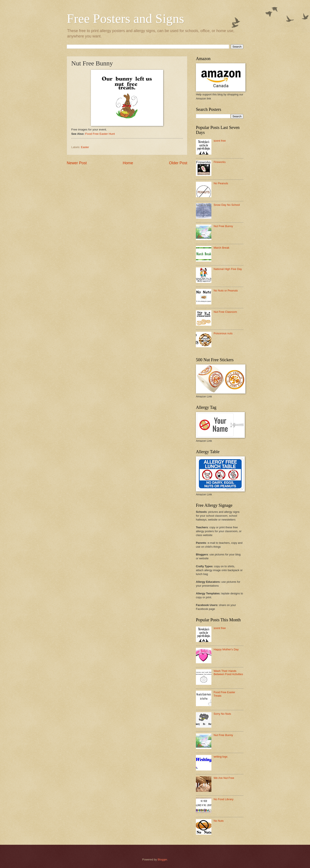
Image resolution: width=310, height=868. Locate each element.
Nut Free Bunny (223, 226)
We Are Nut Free (224, 778)
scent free (220, 141)
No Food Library (223, 799)
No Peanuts (221, 183)
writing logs (220, 757)
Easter (85, 147)
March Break (221, 248)
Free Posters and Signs (125, 19)
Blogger (162, 859)
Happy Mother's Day (226, 649)
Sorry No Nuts (222, 714)
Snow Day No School (227, 205)
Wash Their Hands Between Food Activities (228, 673)
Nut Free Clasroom (225, 312)
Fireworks (220, 162)
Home (128, 163)
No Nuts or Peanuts (226, 291)
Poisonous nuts (223, 333)
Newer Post (77, 163)
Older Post (178, 163)
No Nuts (219, 821)
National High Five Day (228, 269)
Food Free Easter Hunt (100, 134)
